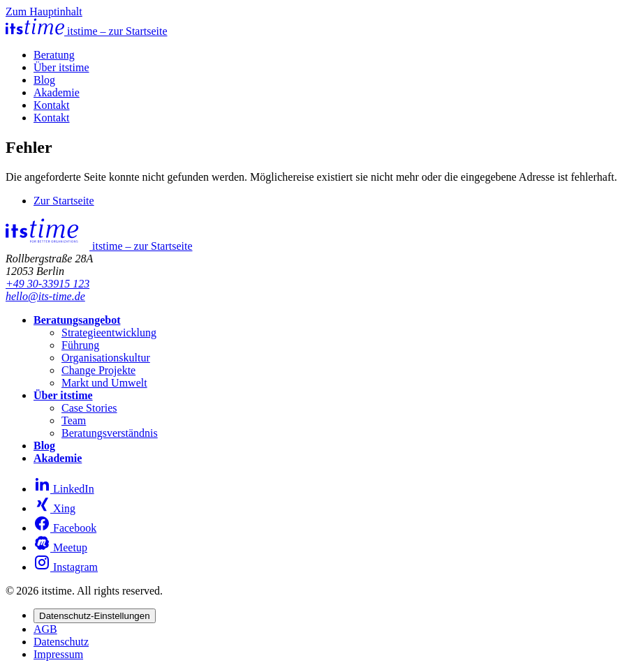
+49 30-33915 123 (47, 284)
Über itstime (61, 67)
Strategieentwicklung (109, 333)
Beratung (54, 55)
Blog (44, 80)
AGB (45, 629)
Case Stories (89, 408)
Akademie (57, 92)
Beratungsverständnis (110, 433)
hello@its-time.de (45, 296)
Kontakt (52, 105)
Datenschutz (61, 642)
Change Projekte (98, 370)
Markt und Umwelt (104, 383)
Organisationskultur (106, 358)
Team (74, 420)
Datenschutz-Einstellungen (95, 616)
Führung (80, 345)
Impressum (58, 654)
